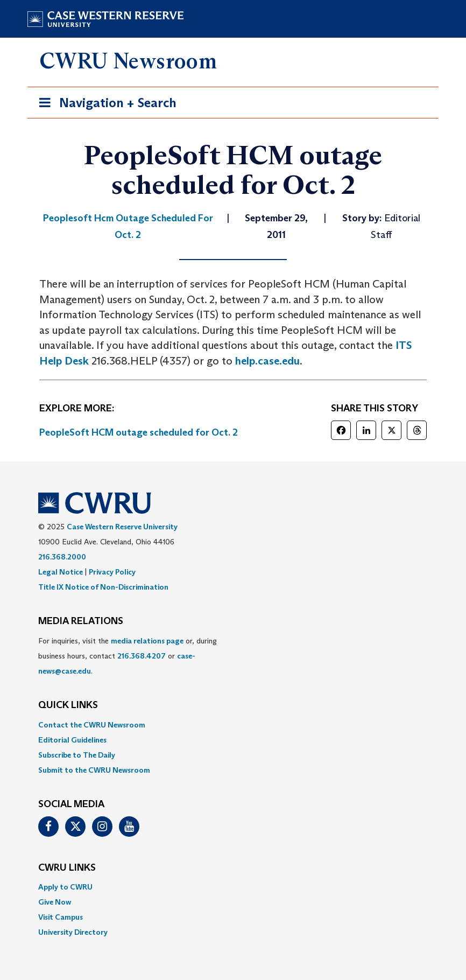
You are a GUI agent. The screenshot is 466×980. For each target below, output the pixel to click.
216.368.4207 (142, 656)
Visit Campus (61, 917)
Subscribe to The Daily (77, 755)
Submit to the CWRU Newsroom (94, 770)
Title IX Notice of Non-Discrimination (103, 587)
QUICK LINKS (68, 705)
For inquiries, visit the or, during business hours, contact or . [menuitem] (128, 656)
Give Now (55, 902)
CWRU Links (67, 868)
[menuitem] (233, 725)
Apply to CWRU (65, 887)
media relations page (147, 641)
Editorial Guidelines (72, 740)
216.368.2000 (62, 557)
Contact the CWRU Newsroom (92, 725)
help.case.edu (267, 361)
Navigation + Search (104, 105)
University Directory (73, 932)
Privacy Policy (112, 572)
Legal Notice (61, 572)
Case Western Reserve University (122, 527)
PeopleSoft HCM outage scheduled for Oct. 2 (139, 432)
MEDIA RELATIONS (81, 621)
